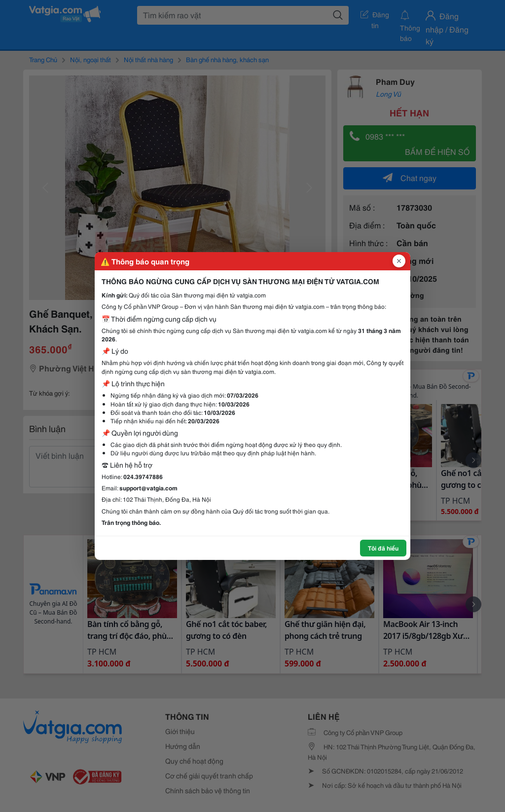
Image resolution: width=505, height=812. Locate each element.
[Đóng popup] (399, 261)
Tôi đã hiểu (383, 548)
